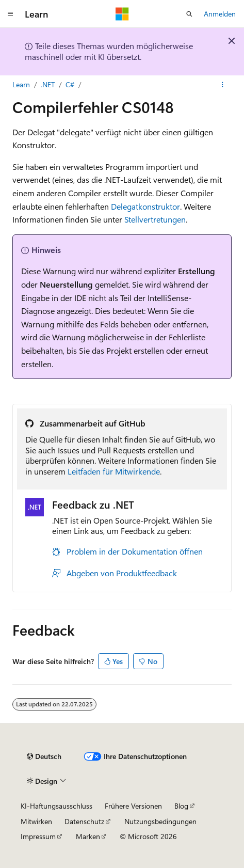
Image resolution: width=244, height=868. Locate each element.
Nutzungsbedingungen (160, 821)
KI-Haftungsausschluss (56, 806)
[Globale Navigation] (10, 14)
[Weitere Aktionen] (223, 85)
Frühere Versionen (133, 806)
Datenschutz (84, 821)
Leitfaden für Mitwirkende (114, 471)
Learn (21, 84)
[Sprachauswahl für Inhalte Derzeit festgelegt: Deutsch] (44, 756)
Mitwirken (36, 821)
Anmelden (220, 14)
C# (70, 84)
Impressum (38, 836)
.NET (48, 84)
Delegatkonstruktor (145, 206)
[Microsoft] (122, 14)
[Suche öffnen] (189, 14)
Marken (88, 836)
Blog (181, 806)
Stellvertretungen (155, 219)
